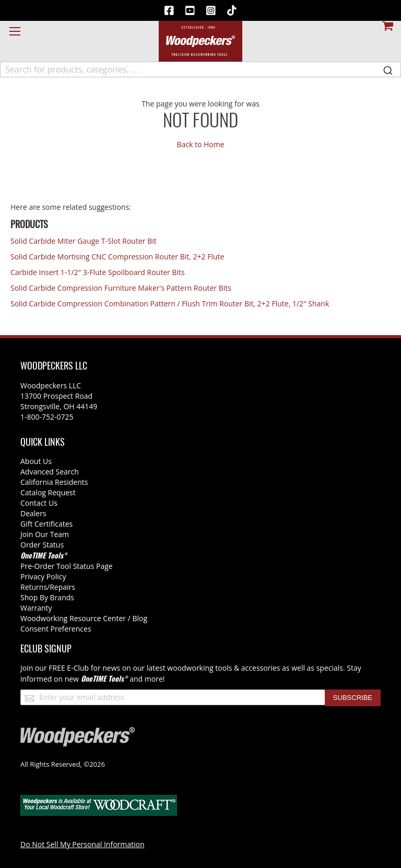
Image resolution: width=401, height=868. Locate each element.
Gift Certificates (46, 524)
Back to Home (200, 144)
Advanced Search (50, 472)
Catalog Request (48, 492)
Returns (34, 587)
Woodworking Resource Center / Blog (84, 618)
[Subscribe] (353, 698)
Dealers (33, 513)
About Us (36, 461)
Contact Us (39, 503)
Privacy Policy (43, 576)
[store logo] (200, 41)
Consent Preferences (56, 629)
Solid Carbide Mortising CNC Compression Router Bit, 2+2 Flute (117, 257)
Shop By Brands (47, 597)
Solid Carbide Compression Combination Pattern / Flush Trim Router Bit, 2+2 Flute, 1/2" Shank (170, 304)
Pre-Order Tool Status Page (67, 566)
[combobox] (200, 69)
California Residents (54, 482)
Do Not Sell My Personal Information (82, 844)
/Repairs (61, 587)
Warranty (36, 608)
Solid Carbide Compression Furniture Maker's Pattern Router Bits (121, 288)
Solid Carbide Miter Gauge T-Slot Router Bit (84, 241)
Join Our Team (45, 534)
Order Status (42, 545)
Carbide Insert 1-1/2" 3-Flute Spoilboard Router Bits (98, 272)
